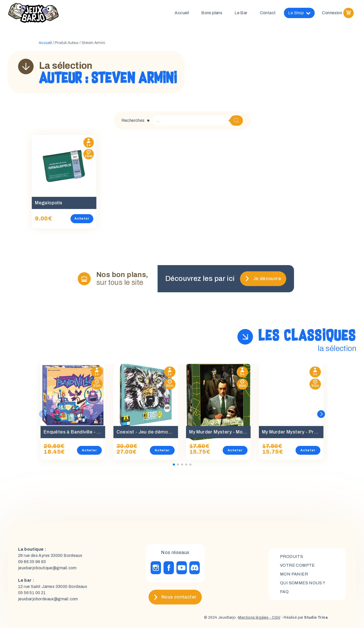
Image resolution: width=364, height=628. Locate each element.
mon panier (294, 574)
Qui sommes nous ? (303, 583)
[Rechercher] (236, 121)
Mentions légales (253, 618)
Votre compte (297, 565)
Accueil (182, 13)
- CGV (274, 618)
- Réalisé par (304, 618)
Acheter (82, 219)
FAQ (284, 592)
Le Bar (241, 13)
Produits (292, 556)
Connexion (332, 13)
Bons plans (212, 13)
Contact (268, 13)
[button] (321, 414)
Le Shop (299, 13)
